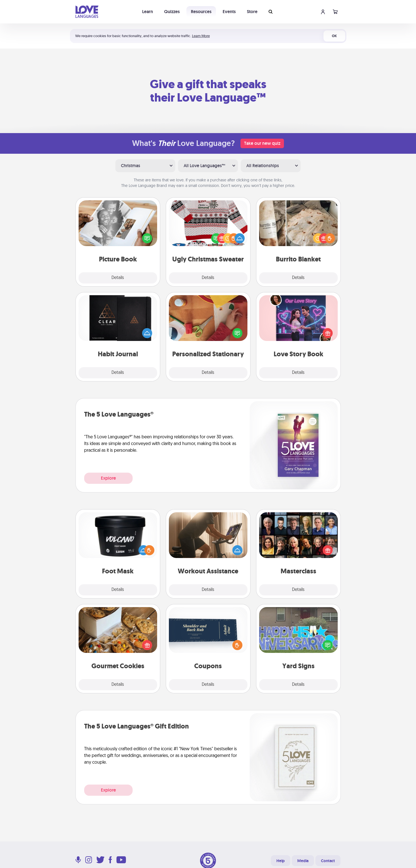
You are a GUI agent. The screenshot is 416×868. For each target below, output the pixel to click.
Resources (201, 12)
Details (118, 278)
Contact (328, 861)
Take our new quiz (262, 143)
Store (252, 12)
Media (303, 861)
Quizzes (172, 12)
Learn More (201, 36)
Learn (148, 12)
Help (281, 861)
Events (229, 12)
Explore (108, 478)
